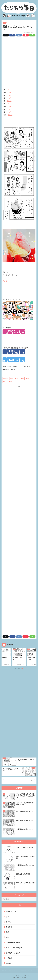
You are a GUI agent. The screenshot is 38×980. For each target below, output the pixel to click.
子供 (5, 23)
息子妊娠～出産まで (13, 953)
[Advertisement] (19, 60)
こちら (9, 90)
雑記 (7, 937)
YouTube (9, 963)
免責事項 (26, 975)
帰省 (11, 382)
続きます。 (7, 281)
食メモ (8, 922)
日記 (7, 932)
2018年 (6, 378)
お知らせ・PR (11, 912)
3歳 (23, 378)
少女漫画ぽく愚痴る (13, 942)
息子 (17, 378)
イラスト (9, 958)
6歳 (28, 378)
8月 (5, 382)
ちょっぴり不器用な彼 (14, 948)
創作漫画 (9, 927)
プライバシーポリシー (15, 975)
